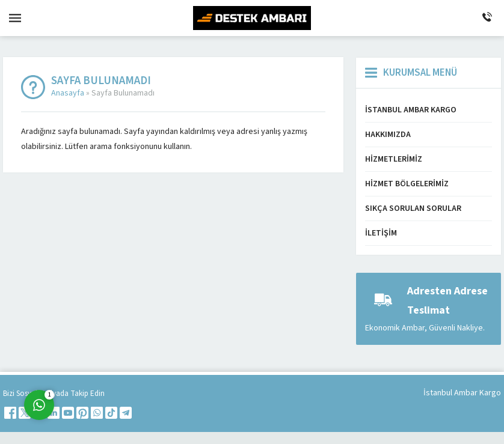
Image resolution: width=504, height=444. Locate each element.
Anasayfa (68, 93)
